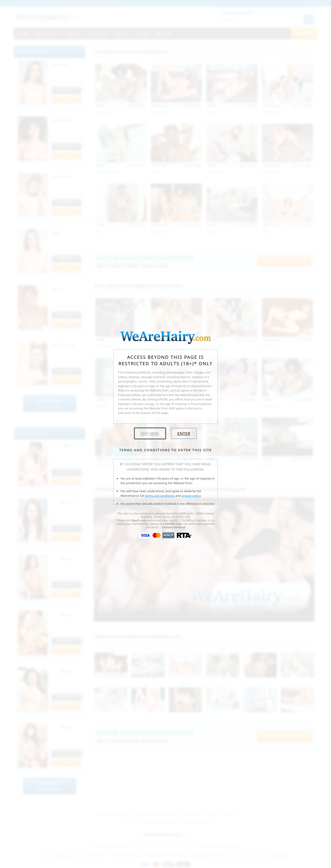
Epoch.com (139, 520)
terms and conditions (160, 496)
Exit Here (150, 433)
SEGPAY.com (173, 524)
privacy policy (191, 496)
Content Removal (173, 527)
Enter (184, 433)
